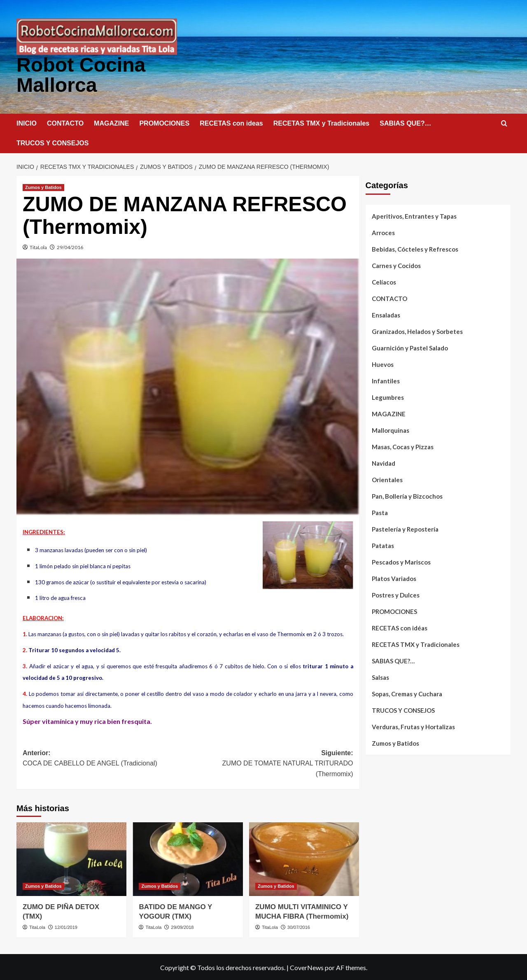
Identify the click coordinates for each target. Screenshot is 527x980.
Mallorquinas (391, 429)
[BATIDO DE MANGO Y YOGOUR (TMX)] (188, 858)
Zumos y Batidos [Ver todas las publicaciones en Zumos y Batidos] (43, 187)
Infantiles (386, 380)
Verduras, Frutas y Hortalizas (413, 726)
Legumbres (388, 397)
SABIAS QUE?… (405, 122)
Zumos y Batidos (395, 742)
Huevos (383, 364)
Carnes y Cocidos (396, 265)
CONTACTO (65, 122)
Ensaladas (386, 314)
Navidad (384, 462)
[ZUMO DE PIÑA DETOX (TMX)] (71, 858)
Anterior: (105, 758)
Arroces (383, 232)
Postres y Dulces (396, 594)
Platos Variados (394, 578)
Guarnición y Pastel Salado (410, 347)
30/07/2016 (299, 926)
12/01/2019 (66, 926)
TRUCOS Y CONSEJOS (52, 142)
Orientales (387, 479)
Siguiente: (270, 764)
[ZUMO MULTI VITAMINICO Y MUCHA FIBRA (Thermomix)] (304, 858)
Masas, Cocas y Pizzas (403, 446)
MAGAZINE (111, 122)
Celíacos (384, 281)
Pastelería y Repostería (405, 528)
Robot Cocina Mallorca (81, 74)
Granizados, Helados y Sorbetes (417, 331)
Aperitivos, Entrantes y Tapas (414, 215)
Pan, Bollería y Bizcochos (407, 495)
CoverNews (307, 967)
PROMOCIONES (164, 122)
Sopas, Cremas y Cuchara (407, 693)
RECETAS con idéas (400, 627)
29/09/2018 (182, 926)
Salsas (380, 677)
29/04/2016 (70, 246)
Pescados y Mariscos (401, 561)
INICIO (27, 122)
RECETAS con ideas (231, 122)
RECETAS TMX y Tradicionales (322, 122)
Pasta (380, 512)
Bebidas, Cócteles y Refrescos (415, 248)
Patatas (383, 545)
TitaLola (38, 246)
